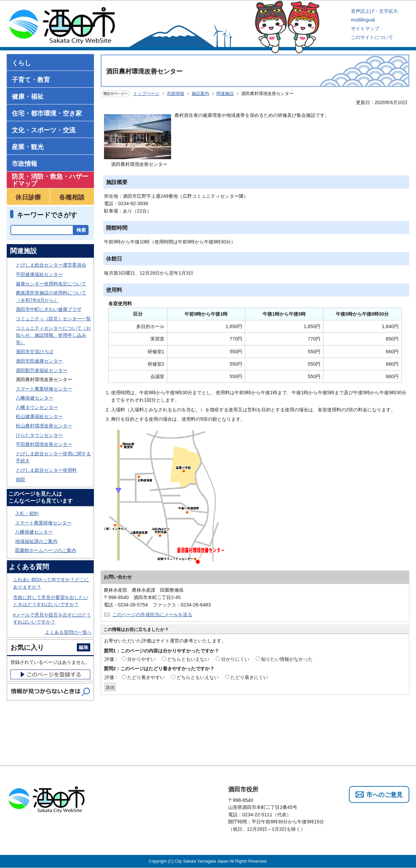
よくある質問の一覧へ (68, 632)
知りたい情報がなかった (287, 659)
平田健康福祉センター (39, 274)
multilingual (363, 20)
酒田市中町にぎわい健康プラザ (49, 309)
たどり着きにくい (249, 677)
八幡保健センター (35, 398)
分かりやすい (141, 659)
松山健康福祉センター (39, 416)
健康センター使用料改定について (51, 284)
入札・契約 (27, 513)
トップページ (146, 94)
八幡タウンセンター (37, 407)
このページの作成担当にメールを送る (152, 614)
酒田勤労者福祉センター (42, 370)
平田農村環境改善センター (44, 444)
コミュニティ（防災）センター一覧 (53, 319)
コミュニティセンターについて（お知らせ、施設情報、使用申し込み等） (53, 335)
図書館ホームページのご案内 (46, 550)
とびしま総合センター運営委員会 (51, 265)
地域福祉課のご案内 (36, 541)
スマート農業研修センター (44, 389)
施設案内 (200, 94)
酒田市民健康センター (39, 361)
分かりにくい (235, 659)
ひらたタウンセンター (39, 435)
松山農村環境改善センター (44, 426)
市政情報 (175, 94)
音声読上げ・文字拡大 (374, 11)
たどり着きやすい (146, 677)
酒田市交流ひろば (35, 352)
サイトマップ (365, 29)
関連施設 (225, 94)
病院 (20, 479)
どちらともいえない (188, 659)
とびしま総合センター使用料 (46, 470)
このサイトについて (372, 37)
